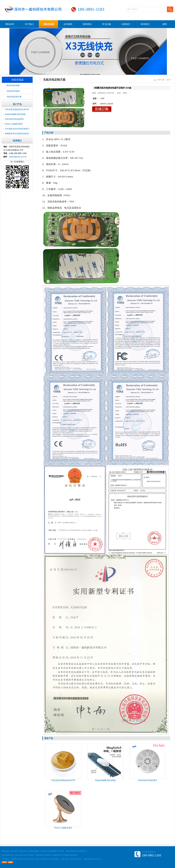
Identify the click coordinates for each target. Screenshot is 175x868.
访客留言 (126, 24)
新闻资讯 (87, 24)
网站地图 (34, 851)
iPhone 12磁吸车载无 (14, 124)
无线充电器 (49, 24)
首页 (168, 80)
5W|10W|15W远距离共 (15, 119)
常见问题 (107, 24)
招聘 (165, 24)
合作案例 (68, 24)
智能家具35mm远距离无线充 (17, 134)
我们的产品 (24, 851)
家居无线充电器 (13, 85)
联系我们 (145, 24)
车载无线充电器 (13, 91)
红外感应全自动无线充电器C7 (17, 129)
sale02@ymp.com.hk (18, 157)
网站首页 (10, 24)
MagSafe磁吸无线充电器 (15, 114)
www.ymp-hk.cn (22, 855)
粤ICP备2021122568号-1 (77, 851)
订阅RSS (43, 851)
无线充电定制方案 (14, 97)
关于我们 (29, 24)
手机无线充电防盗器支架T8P (17, 109)
